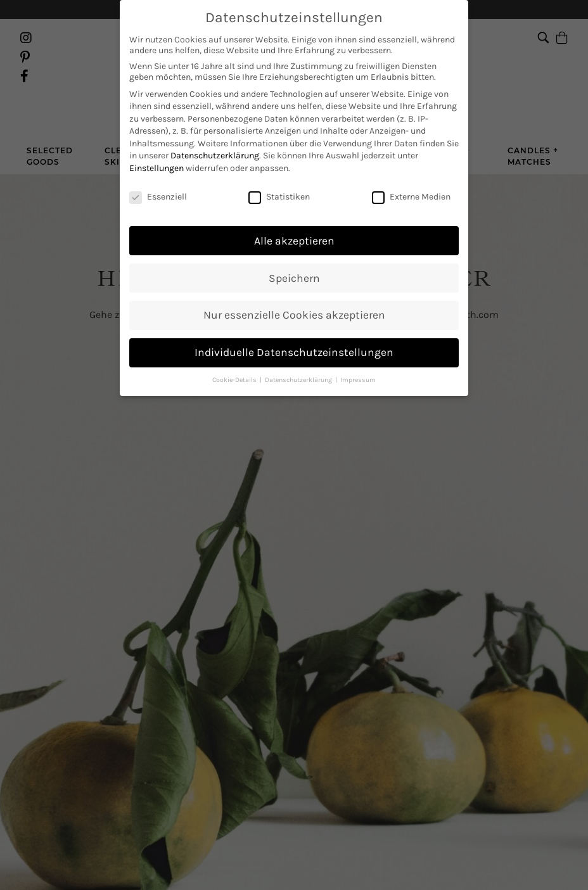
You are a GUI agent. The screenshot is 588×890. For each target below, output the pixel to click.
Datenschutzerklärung (215, 142)
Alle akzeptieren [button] (294, 227)
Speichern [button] (294, 264)
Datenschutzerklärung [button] (299, 366)
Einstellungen (157, 155)
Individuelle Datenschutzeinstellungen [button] (294, 339)
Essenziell (158, 183)
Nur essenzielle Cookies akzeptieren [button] (294, 302)
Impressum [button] (358, 366)
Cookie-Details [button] (235, 366)
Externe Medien (411, 183)
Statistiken (279, 183)
